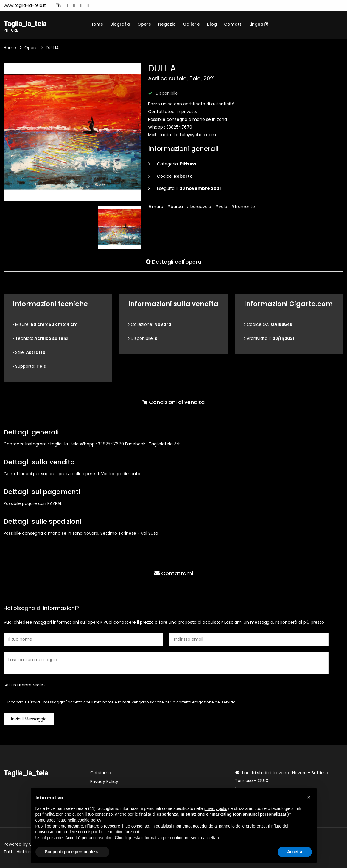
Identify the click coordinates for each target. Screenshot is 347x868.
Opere (144, 24)
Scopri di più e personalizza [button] (72, 852)
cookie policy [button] (89, 820)
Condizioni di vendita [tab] (173, 402)
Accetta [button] (295, 852)
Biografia (120, 24)
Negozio (167, 24)
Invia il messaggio (29, 719)
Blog (212, 24)
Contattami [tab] (174, 573)
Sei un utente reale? (25, 685)
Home (97, 24)
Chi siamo (101, 773)
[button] (309, 797)
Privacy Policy (104, 782)
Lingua (259, 24)
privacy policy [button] (217, 808)
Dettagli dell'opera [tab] (174, 262)
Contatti (233, 24)
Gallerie (191, 24)
